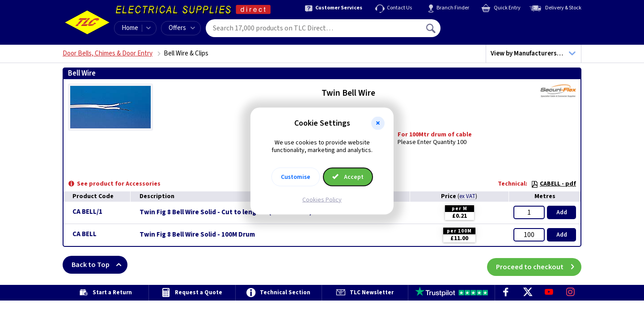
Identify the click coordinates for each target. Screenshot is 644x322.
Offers (182, 28)
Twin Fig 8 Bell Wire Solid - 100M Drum (197, 235)
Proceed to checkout (539, 265)
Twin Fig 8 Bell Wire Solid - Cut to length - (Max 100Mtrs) (226, 212)
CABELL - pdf (553, 184)
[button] (378, 123)
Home (130, 28)
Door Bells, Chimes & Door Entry (108, 53)
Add (562, 212)
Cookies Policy (322, 199)
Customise (296, 177)
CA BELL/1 (87, 212)
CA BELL (85, 234)
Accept (348, 177)
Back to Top (100, 265)
